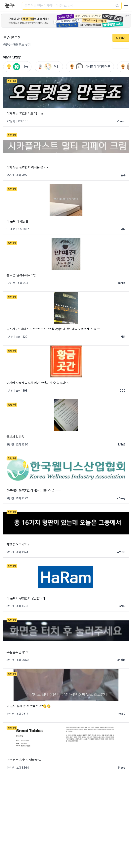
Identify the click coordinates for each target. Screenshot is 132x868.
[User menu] (126, 6)
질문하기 (121, 38)
